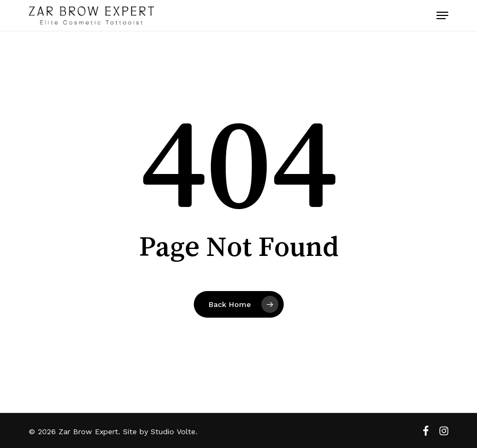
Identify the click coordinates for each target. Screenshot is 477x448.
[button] (442, 15)
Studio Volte (173, 432)
